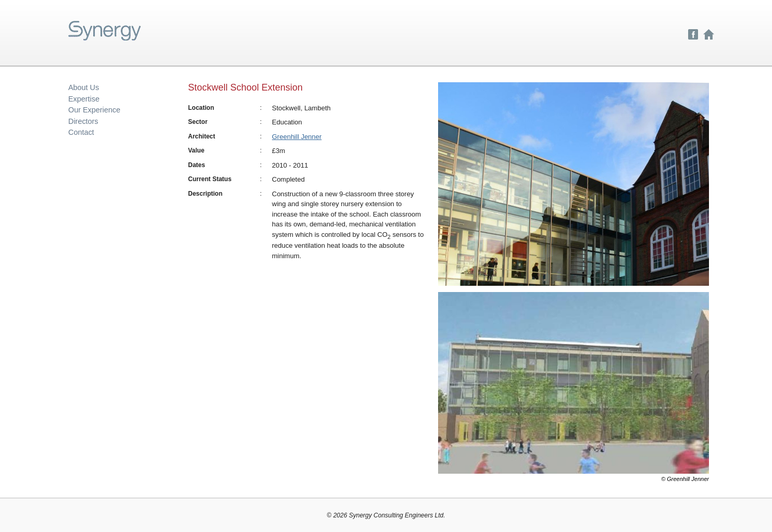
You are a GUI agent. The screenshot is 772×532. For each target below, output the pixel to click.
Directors (83, 121)
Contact (81, 132)
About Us (84, 87)
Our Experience (94, 110)
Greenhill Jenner (297, 137)
